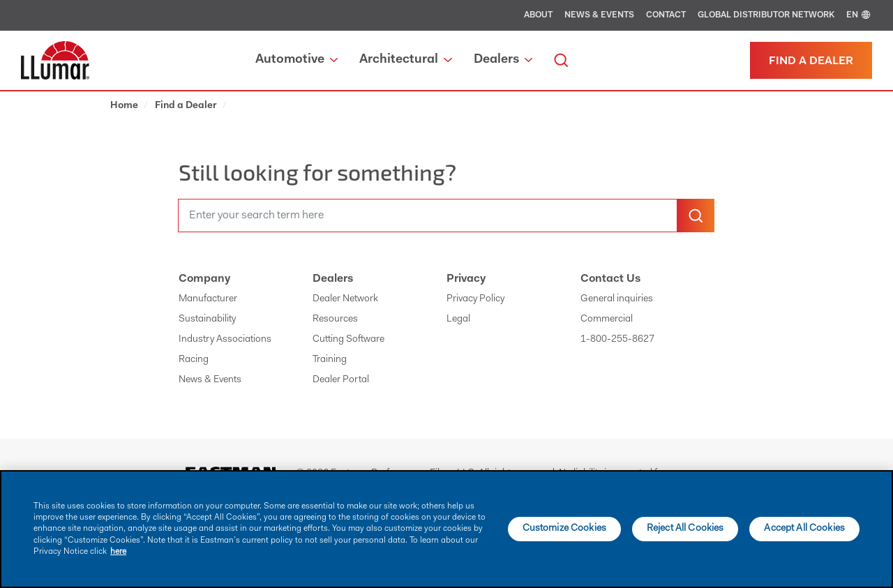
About (538, 15)
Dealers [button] (503, 60)
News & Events (599, 15)
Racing (194, 360)
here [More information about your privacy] (118, 552)
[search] (561, 60)
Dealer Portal (341, 380)
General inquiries (617, 299)
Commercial (607, 319)
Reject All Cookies (685, 529)
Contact (666, 15)
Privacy (466, 279)
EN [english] (859, 15)
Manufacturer (208, 299)
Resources (335, 319)
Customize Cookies (564, 529)
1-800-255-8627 (617, 340)
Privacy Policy (475, 299)
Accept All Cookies (804, 529)
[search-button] (696, 216)
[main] (446, 529)
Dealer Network (345, 299)
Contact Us (610, 279)
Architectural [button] (405, 60)
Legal (458, 319)
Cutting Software (348, 340)
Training (330, 360)
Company (204, 279)
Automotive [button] (297, 60)
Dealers (333, 279)
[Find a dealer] (811, 60)
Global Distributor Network (766, 15)
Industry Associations (225, 340)
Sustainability (207, 319)
